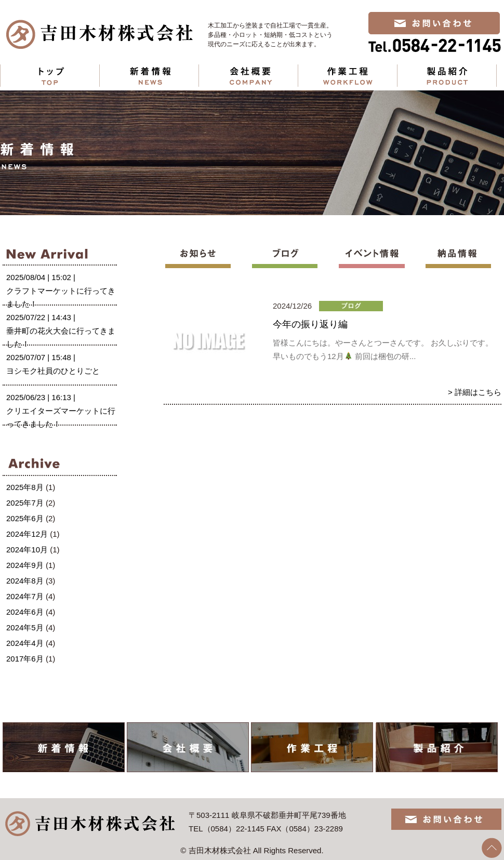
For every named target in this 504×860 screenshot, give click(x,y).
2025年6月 (25, 518)
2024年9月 (25, 565)
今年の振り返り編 (310, 324)
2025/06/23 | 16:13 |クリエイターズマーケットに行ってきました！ (61, 411)
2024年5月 (25, 627)
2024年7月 (25, 596)
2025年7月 (25, 503)
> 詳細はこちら (475, 392)
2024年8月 (25, 581)
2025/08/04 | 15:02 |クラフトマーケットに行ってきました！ (61, 290)
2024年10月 (27, 550)
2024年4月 (25, 643)
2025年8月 (25, 487)
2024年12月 (27, 534)
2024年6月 (25, 612)
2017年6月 (25, 659)
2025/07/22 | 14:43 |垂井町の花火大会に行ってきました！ (61, 330)
